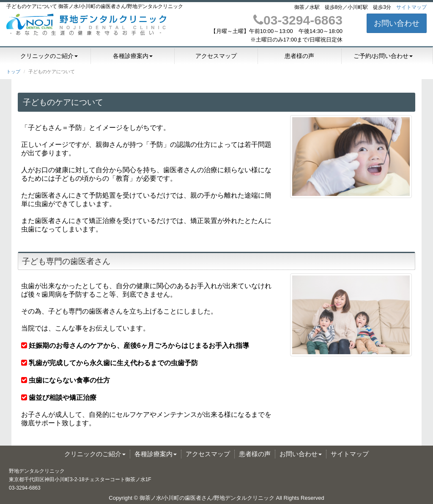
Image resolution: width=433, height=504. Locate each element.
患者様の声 (299, 56)
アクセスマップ (216, 56)
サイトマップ (411, 7)
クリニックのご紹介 (49, 56)
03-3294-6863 (298, 20)
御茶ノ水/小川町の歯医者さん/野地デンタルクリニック (207, 498)
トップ (13, 72)
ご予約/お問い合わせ (383, 56)
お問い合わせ (397, 23)
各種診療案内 (133, 56)
